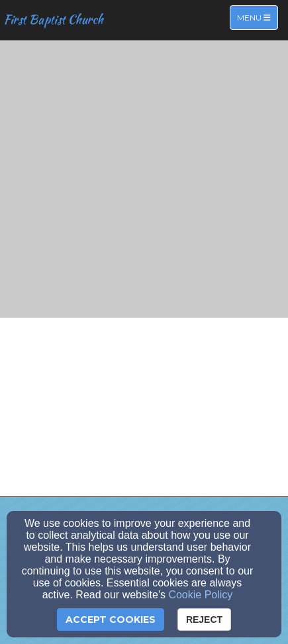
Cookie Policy (200, 595)
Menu (257, 17)
